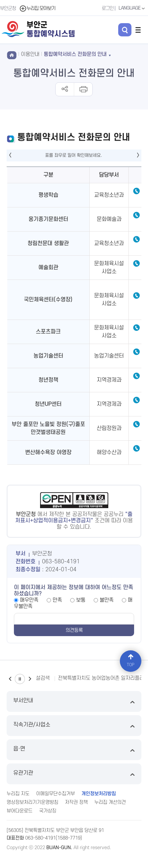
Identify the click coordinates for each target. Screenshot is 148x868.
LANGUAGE (132, 8)
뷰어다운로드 (20, 811)
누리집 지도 (18, 794)
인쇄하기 (83, 89)
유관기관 (74, 774)
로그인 (108, 8)
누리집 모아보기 (37, 8)
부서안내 (74, 701)
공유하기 (65, 89)
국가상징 (48, 811)
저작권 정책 (76, 802)
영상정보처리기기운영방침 (32, 802)
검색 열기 (125, 30)
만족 (57, 600)
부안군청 (8, 8)
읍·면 (74, 750)
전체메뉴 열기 (138, 30)
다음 (30, 679)
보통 (81, 600)
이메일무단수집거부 (55, 794)
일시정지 (20, 679)
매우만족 (29, 600)
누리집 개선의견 (110, 802)
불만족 (107, 600)
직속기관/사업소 (74, 726)
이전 (10, 679)
